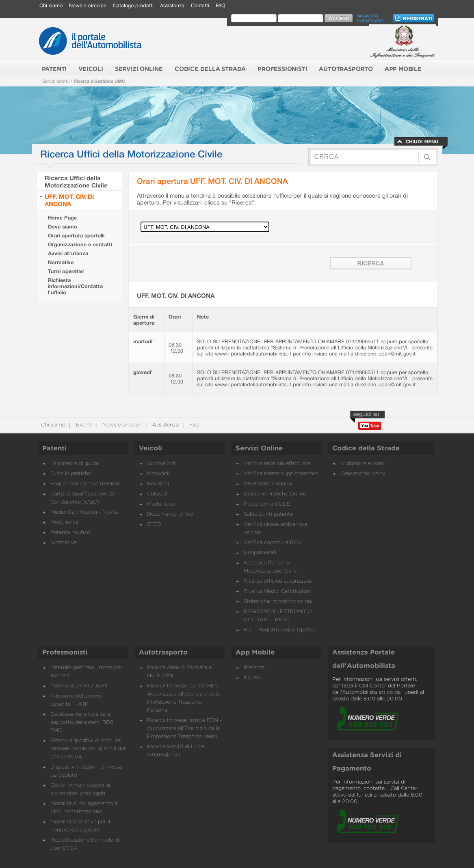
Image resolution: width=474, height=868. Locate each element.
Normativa (63, 543)
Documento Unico (170, 514)
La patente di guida (75, 464)
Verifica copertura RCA (273, 543)
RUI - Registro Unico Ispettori (281, 630)
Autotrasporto (163, 653)
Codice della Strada (366, 448)
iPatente (254, 668)
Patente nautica (70, 533)
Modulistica (64, 522)
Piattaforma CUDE (267, 504)
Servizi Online (259, 448)
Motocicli (158, 474)
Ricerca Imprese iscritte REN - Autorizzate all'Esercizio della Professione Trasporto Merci (184, 729)
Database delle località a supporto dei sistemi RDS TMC (82, 723)
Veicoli (150, 448)
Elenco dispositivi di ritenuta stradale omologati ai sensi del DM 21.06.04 (88, 749)
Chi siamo (51, 5)
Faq (193, 425)
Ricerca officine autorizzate (278, 581)
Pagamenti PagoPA (268, 484)
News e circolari (88, 5)
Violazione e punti (363, 464)
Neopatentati (260, 553)
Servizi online (55, 81)
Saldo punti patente (268, 514)
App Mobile (255, 653)
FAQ (221, 5)
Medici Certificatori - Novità (84, 512)
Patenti (54, 448)
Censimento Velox (363, 474)
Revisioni (158, 484)
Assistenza (172, 5)
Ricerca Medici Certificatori (277, 591)
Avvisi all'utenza (68, 253)
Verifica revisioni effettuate (277, 464)
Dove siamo (63, 227)
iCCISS (252, 678)
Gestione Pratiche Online (275, 494)
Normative (61, 262)
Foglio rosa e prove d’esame (85, 484)
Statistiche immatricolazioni (278, 602)
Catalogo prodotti (133, 5)
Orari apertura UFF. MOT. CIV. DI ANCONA (212, 181)
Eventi (83, 425)
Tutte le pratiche (71, 474)
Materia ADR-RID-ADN (79, 686)
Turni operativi (66, 271)
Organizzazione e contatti (80, 244)
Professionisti (65, 653)
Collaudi (157, 494)
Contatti (200, 5)
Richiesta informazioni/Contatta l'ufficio (75, 286)
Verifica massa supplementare (281, 474)
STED (154, 524)
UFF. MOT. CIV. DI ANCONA (69, 200)
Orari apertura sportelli (76, 236)
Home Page (62, 218)
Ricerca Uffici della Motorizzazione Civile (76, 181)
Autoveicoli (161, 464)
